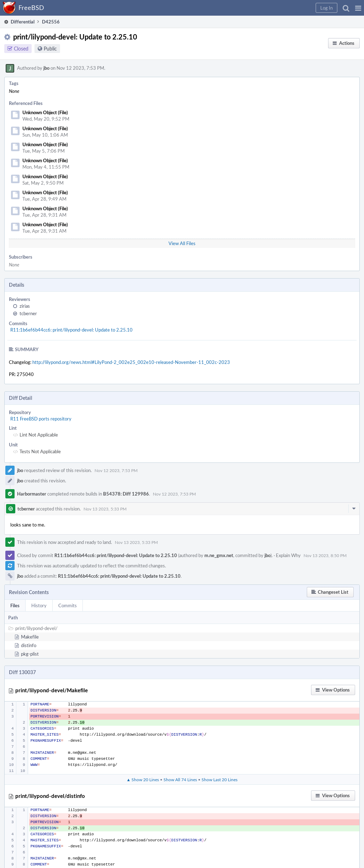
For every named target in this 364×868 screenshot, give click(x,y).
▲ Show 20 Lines (143, 779)
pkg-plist (30, 654)
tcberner (28, 313)
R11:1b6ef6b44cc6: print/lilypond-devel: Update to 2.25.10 (71, 330)
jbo (46, 68)
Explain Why (288, 555)
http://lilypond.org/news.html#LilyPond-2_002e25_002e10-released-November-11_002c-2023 (131, 362)
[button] (358, 8)
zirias (25, 306)
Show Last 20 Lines (220, 779)
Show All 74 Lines (180, 779)
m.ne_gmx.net (219, 555)
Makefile (30, 637)
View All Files (182, 243)
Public (50, 49)
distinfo (29, 645)
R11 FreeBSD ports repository (41, 419)
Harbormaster (32, 494)
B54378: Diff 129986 (126, 494)
